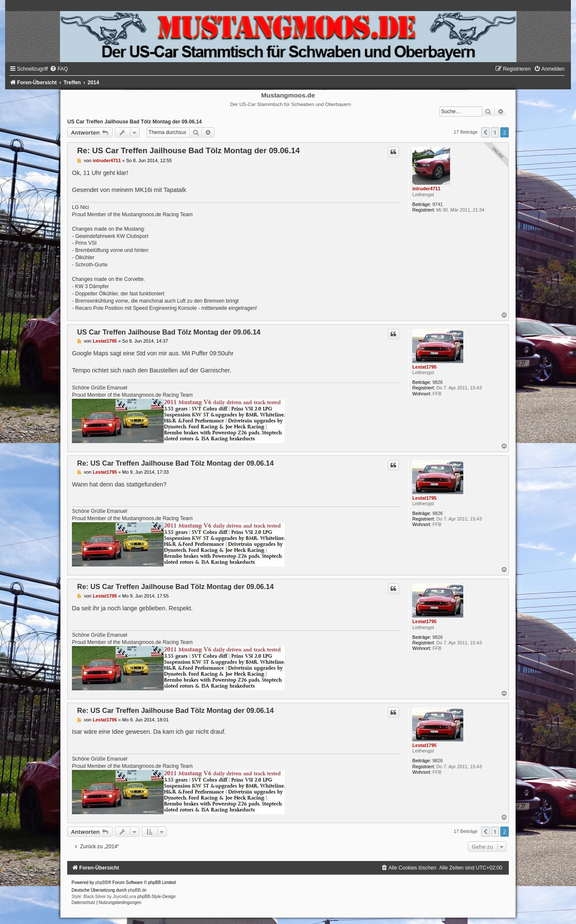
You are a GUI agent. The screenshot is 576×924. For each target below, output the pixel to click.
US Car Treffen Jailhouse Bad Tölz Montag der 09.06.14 (134, 122)
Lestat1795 (424, 367)
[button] (485, 132)
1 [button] (495, 132)
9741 (437, 204)
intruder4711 (426, 189)
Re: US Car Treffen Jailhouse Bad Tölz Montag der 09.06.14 (188, 150)
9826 (437, 382)
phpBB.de (137, 890)
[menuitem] (59, 69)
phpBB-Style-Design (157, 897)
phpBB (102, 883)
